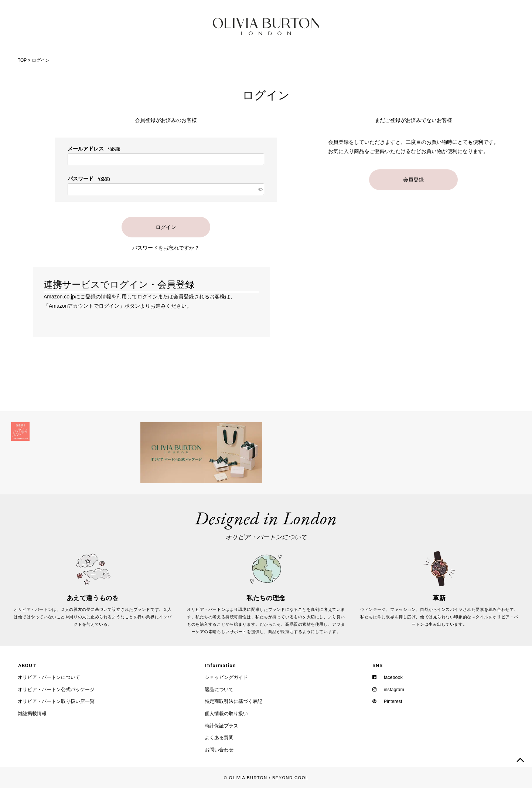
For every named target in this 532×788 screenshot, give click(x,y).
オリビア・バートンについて (49, 677)
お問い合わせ (219, 750)
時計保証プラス (221, 726)
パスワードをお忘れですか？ (166, 248)
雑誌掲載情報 (32, 714)
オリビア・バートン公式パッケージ (56, 690)
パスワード (89, 179)
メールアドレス (94, 149)
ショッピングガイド (226, 677)
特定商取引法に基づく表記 (233, 701)
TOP (22, 60)
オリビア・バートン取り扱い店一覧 (56, 701)
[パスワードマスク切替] (260, 189)
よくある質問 (219, 738)
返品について (219, 690)
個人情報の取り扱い (226, 714)
